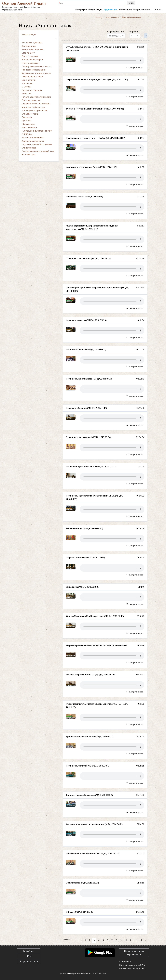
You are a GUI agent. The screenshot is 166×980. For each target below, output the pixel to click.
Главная (99, 17)
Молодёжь (27, 83)
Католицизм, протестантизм (36, 73)
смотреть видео (135, 67)
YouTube (29, 951)
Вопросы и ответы (143, 10)
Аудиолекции (111, 10)
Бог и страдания (30, 56)
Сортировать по (116, 32)
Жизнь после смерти (32, 60)
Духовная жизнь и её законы (36, 104)
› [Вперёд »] (145, 940)
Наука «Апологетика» (33, 138)
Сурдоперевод (29, 148)
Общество (27, 117)
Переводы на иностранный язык (38, 151)
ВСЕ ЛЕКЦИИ (29, 155)
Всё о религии (29, 80)
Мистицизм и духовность (35, 110)
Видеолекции (95, 10)
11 (131, 940)
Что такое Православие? (34, 70)
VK (28, 956)
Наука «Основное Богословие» (37, 144)
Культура (26, 121)
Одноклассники (28, 961)
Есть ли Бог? (28, 53)
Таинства (26, 94)
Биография (81, 10)
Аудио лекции (112, 17)
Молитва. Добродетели (33, 107)
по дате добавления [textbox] (115, 36)
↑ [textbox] (132, 36)
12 (136, 940)
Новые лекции (29, 35)
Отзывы (158, 10)
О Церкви (26, 87)
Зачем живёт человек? (33, 49)
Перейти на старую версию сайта (134, 953)
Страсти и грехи (30, 114)
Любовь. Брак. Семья (32, 77)
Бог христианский (31, 100)
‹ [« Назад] (81, 940)
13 (141, 940)
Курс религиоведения (33, 141)
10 (126, 940)
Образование (28, 124)
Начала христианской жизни (36, 97)
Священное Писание (32, 90)
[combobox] (116, 36)
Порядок (134, 32)
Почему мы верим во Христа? (37, 66)
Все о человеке (29, 127)
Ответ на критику (31, 63)
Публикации (125, 10)
